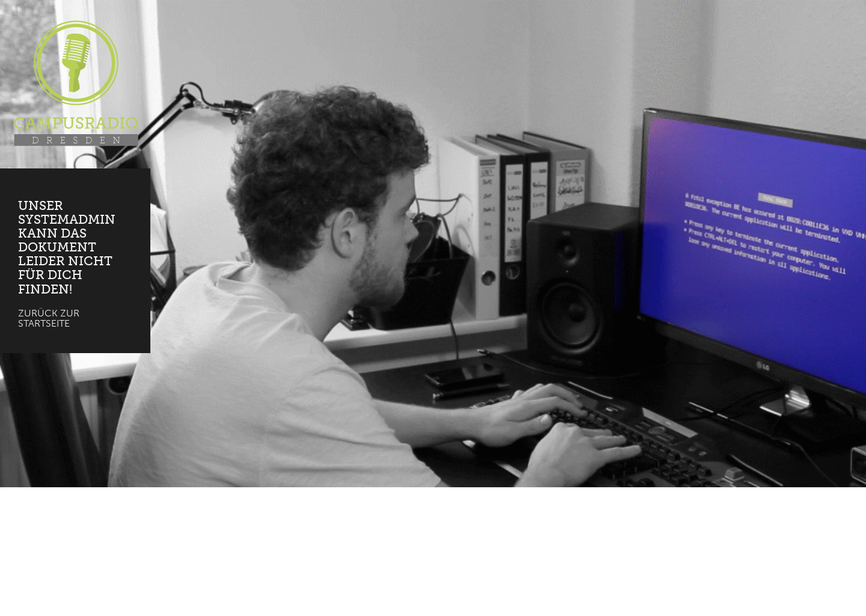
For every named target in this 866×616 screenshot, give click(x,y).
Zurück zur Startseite (49, 319)
